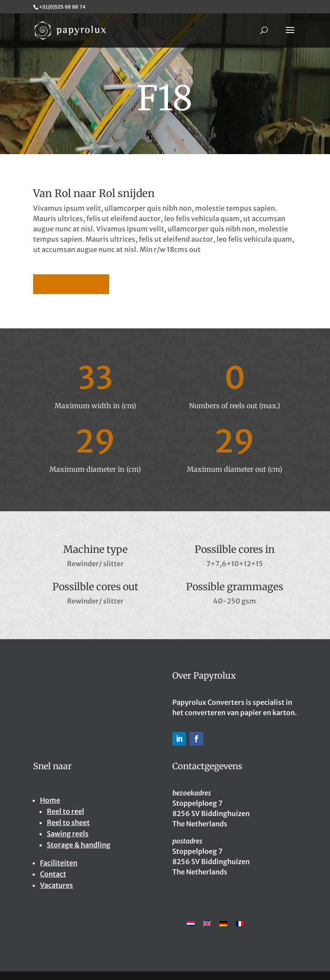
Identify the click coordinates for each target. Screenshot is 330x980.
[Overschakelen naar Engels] (207, 923)
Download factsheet (71, 284)
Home (50, 800)
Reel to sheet (68, 822)
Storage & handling (79, 845)
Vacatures (57, 885)
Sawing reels (68, 834)
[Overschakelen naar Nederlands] (191, 923)
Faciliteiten (59, 863)
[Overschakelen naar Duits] (223, 923)
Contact (53, 874)
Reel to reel (66, 811)
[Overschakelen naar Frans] (240, 923)
